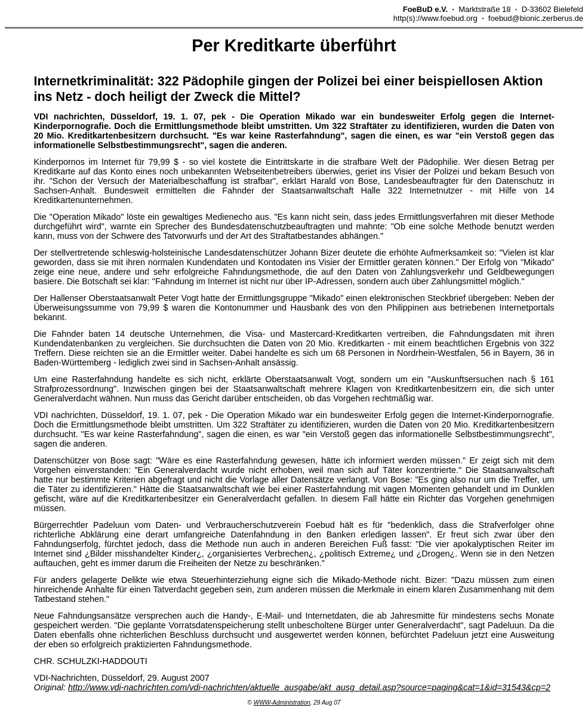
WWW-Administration (282, 703)
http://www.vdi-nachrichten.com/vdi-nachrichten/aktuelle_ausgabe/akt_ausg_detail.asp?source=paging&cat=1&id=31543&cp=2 (309, 687)
